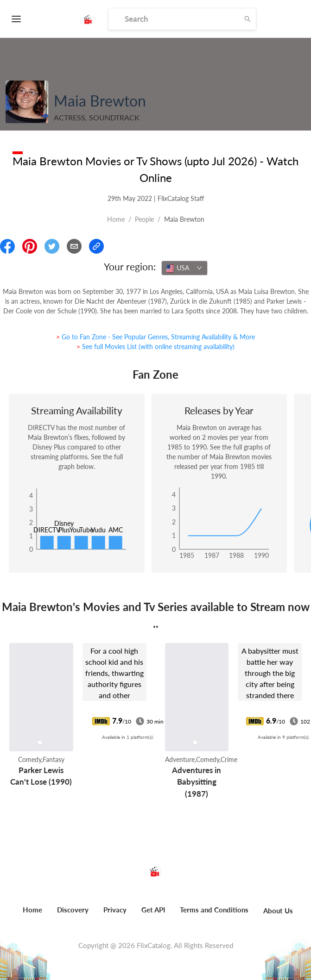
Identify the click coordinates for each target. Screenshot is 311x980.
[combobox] (184, 268)
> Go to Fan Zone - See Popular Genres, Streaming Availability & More (155, 337)
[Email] (74, 246)
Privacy (115, 910)
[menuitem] (32, 915)
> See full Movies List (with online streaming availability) (155, 346)
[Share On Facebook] (7, 246)
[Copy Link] (96, 246)
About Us (278, 911)
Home (116, 219)
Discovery (73, 910)
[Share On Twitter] (52, 246)
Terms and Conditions (214, 910)
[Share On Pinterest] (30, 246)
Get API (153, 910)
